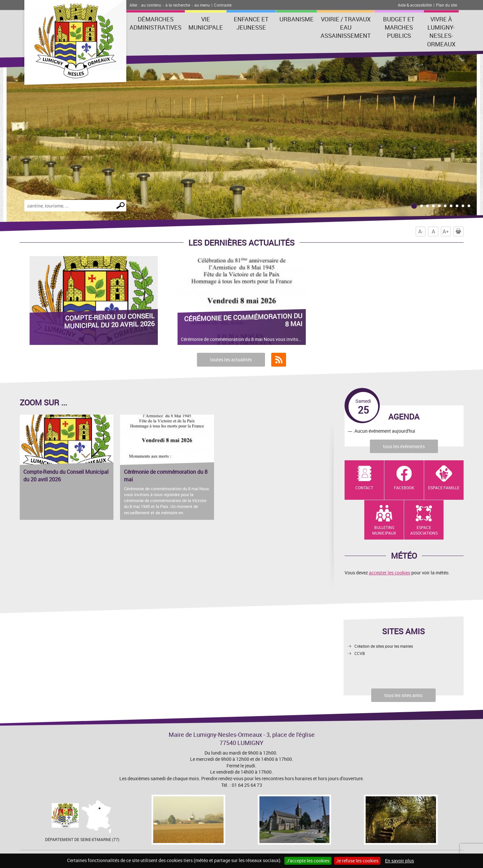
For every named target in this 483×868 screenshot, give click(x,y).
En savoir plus (399, 861)
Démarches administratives (156, 23)
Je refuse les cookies (357, 861)
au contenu (151, 5)
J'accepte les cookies (308, 861)
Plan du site (447, 5)
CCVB (360, 653)
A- (421, 231)
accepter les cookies (390, 573)
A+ (446, 231)
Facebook (404, 488)
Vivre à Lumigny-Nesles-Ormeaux (441, 32)
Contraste (223, 5)
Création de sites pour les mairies (384, 646)
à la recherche (178, 5)
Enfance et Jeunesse (251, 23)
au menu (202, 5)
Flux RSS (279, 360)
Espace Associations (424, 530)
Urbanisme (297, 19)
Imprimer (460, 231)
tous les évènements (404, 446)
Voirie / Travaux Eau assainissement (346, 27)
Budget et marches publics (399, 27)
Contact (364, 488)
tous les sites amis (403, 695)
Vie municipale (206, 23)
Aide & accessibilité (415, 5)
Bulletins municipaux (384, 530)
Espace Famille (444, 488)
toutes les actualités (231, 360)
